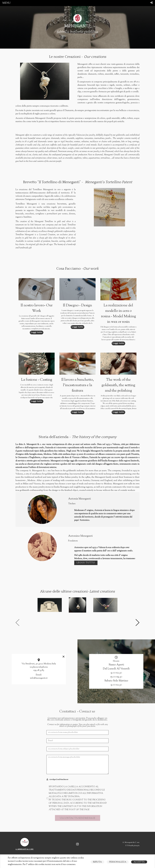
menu (7, 3)
